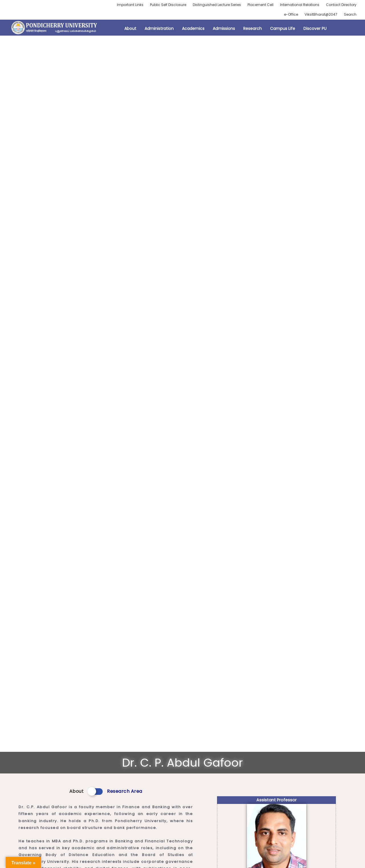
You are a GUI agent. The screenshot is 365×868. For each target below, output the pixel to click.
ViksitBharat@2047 (321, 14)
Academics (193, 28)
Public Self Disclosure (168, 5)
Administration (159, 28)
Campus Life (283, 28)
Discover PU (315, 28)
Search (350, 14)
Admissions (224, 28)
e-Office (291, 14)
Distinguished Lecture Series (217, 5)
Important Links (130, 5)
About (130, 28)
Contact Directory (341, 5)
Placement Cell (260, 5)
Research (253, 28)
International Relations (300, 5)
